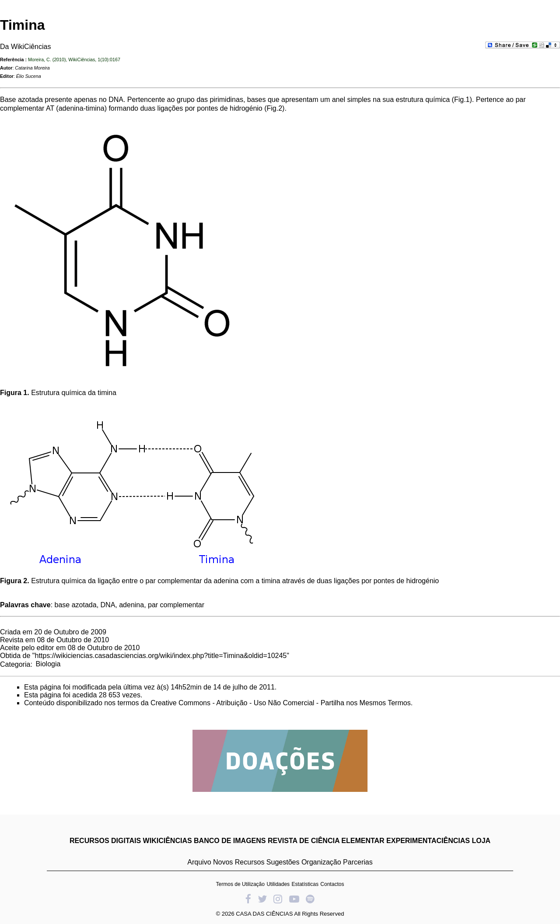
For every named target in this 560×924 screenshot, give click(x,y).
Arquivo (199, 862)
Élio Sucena (29, 76)
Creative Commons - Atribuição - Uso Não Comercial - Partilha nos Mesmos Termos (281, 703)
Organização (321, 862)
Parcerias (358, 862)
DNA (116, 100)
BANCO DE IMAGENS (230, 841)
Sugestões (283, 862)
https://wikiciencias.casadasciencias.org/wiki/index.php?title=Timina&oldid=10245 (161, 656)
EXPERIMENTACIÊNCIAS (428, 841)
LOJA (481, 841)
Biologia (48, 664)
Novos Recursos (239, 862)
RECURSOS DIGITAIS (105, 841)
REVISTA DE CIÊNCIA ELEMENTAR (326, 841)
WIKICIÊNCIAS (168, 841)
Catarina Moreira (32, 68)
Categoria (15, 664)
